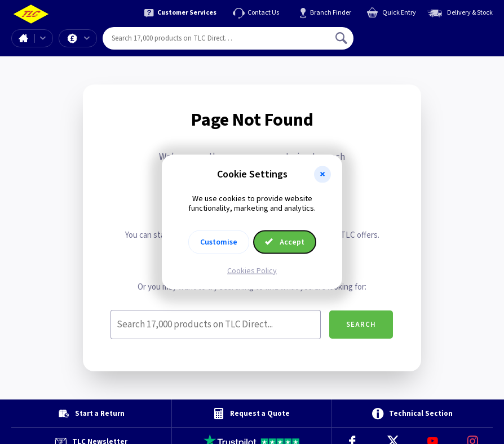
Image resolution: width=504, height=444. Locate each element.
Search (361, 325)
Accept (285, 242)
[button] (322, 175)
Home (23, 38)
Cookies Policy (252, 270)
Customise (219, 242)
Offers (87, 38)
